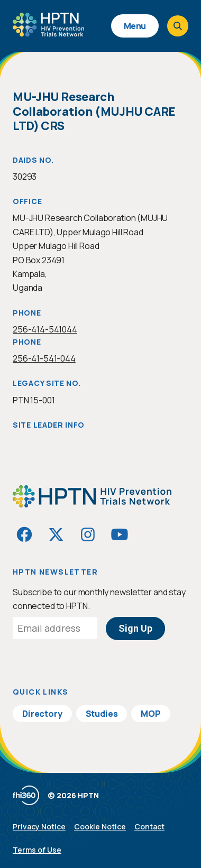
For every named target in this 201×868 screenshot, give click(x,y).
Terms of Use (37, 850)
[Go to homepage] (48, 33)
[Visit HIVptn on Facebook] (24, 534)
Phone (27, 313)
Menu (135, 26)
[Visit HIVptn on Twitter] (56, 534)
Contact (149, 827)
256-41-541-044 (44, 358)
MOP (151, 714)
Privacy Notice (39, 827)
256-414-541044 (45, 329)
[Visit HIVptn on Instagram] (88, 534)
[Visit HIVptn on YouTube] (120, 534)
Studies (102, 714)
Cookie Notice (100, 827)
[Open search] (178, 26)
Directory (42, 714)
